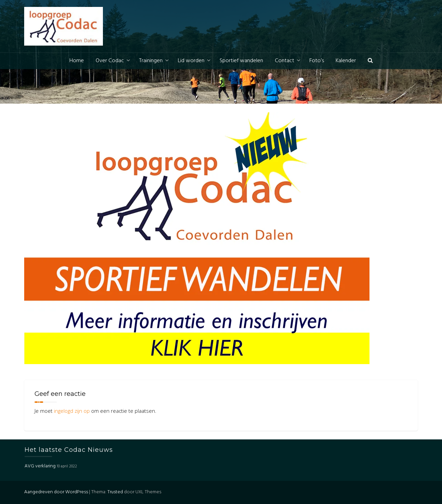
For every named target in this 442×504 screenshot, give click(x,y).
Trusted (115, 492)
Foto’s (317, 61)
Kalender (346, 61)
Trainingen (151, 61)
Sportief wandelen (241, 61)
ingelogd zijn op (72, 411)
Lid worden (191, 61)
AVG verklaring (40, 466)
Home (77, 61)
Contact (285, 61)
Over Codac (110, 61)
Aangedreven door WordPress (56, 492)
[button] (370, 61)
